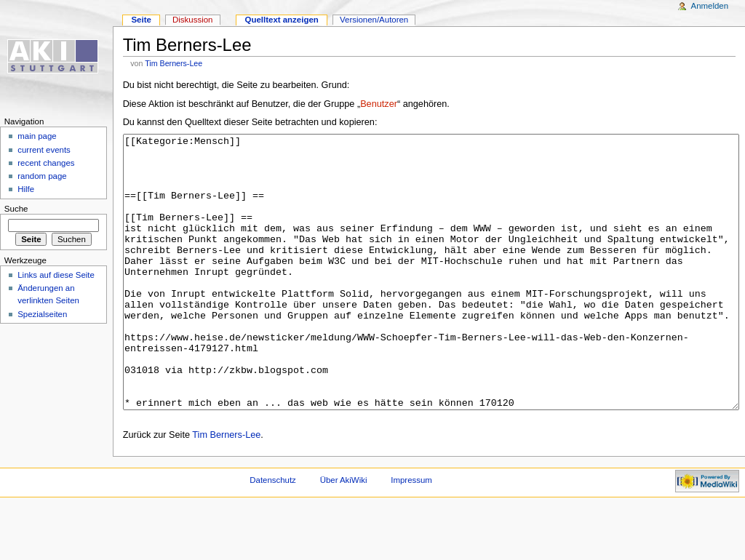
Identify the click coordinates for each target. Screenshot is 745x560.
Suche (16, 209)
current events (44, 150)
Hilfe (26, 189)
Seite (141, 20)
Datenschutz (273, 535)
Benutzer (379, 104)
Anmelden (710, 6)
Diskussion (192, 20)
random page (42, 176)
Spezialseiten (42, 314)
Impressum (411, 535)
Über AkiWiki (344, 535)
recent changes (46, 163)
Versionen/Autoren (374, 20)
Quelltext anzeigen (282, 20)
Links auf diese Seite (56, 275)
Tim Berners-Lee (174, 63)
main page (37, 136)
